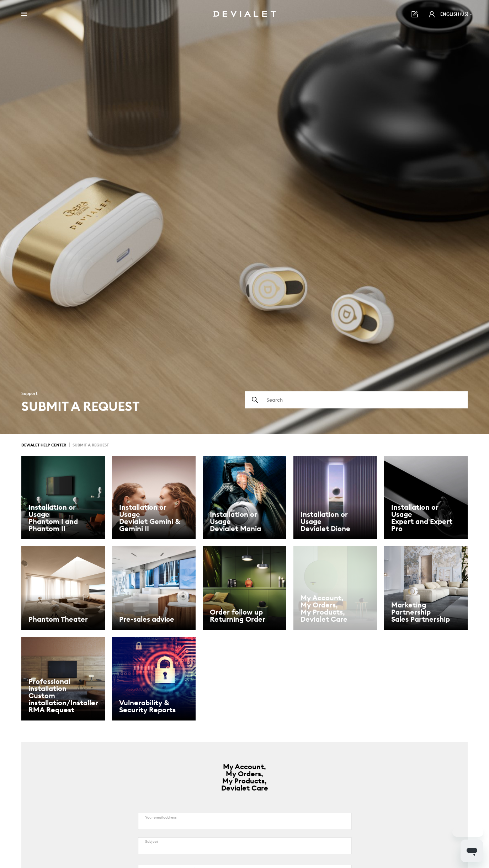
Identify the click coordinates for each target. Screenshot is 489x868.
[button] (432, 14)
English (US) (457, 14)
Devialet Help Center (44, 445)
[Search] (356, 400)
